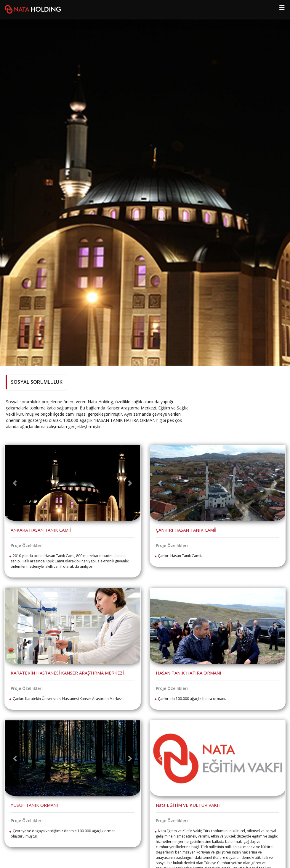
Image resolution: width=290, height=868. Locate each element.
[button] (15, 483)
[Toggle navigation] (282, 9)
